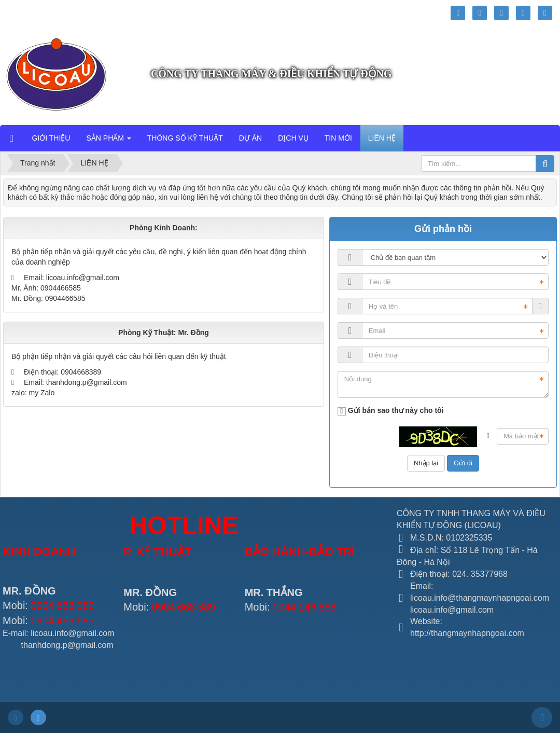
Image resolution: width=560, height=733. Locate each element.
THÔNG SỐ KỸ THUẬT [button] (185, 138)
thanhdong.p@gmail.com (87, 382)
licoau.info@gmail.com (83, 278)
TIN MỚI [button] (338, 138)
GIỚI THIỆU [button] (51, 138)
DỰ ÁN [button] (250, 138)
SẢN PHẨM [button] (108, 141)
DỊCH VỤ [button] (293, 138)
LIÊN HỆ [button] (382, 138)
